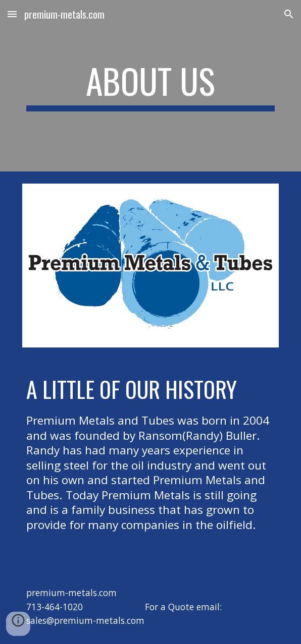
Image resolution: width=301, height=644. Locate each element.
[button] (12, 14)
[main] (150, 86)
